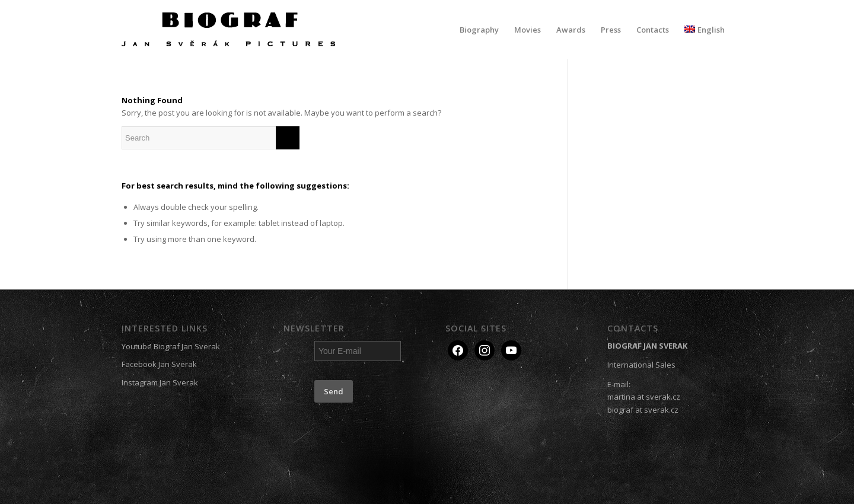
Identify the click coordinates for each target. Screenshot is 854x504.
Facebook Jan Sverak (159, 364)
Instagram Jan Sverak (160, 382)
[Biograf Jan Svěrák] (228, 30)
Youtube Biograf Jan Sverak (171, 346)
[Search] (211, 138)
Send (334, 391)
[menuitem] (479, 30)
